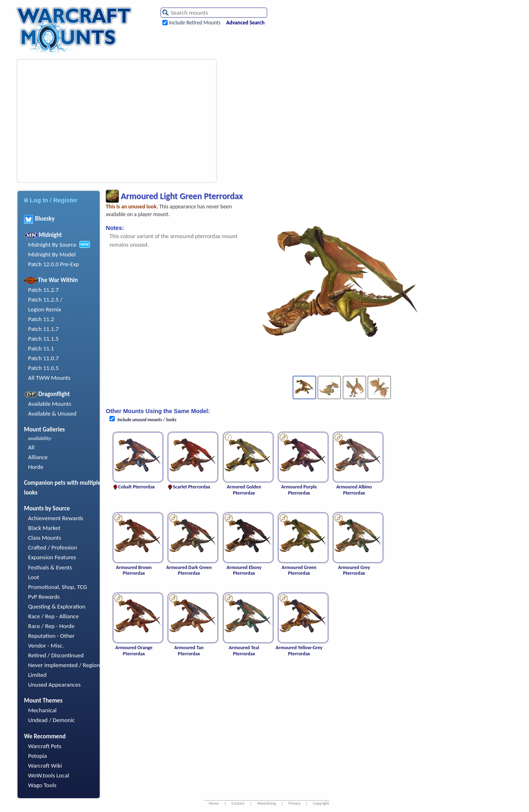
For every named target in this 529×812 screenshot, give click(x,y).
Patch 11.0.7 (43, 358)
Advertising (267, 803)
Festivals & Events (50, 567)
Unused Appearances (54, 685)
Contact (238, 803)
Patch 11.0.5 (43, 368)
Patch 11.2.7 (43, 290)
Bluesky (39, 219)
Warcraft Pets (45, 746)
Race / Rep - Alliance (53, 616)
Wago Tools (42, 785)
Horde (36, 467)
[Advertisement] (91, 121)
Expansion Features (52, 557)
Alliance (38, 457)
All (31, 447)
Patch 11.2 (41, 319)
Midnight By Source (52, 245)
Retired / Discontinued (56, 655)
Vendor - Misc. (46, 646)
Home (214, 803)
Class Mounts (45, 538)
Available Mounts (50, 404)
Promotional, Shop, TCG (58, 587)
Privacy (294, 803)
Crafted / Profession (53, 547)
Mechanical (42, 710)
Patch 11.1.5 (43, 339)
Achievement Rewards (56, 518)
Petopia (37, 756)
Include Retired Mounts (195, 23)
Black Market (44, 528)
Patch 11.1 (41, 348)
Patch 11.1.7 (43, 329)
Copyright (321, 803)
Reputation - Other (51, 636)
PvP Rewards (44, 597)
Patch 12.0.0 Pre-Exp (54, 264)
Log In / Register (51, 200)
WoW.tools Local (49, 775)
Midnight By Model (52, 254)
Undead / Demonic (51, 720)
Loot (34, 577)
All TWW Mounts (49, 378)
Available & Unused (52, 414)
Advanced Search (245, 23)
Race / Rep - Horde (51, 626)
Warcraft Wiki (45, 766)
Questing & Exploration (57, 606)
